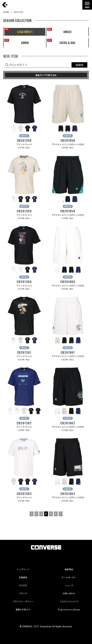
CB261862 (68, 423)
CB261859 (68, 211)
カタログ (23, 585)
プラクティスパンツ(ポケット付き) (68, 144)
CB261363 (24, 494)
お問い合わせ (69, 593)
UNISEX (67, 32)
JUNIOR (25, 43)
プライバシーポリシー (23, 601)
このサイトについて (69, 601)
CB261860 (68, 282)
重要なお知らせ (23, 609)
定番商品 (23, 577)
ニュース (69, 585)
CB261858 (68, 140)
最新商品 (69, 569)
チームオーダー (69, 577)
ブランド (23, 593)
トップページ (23, 569)
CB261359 (24, 211)
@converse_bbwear (69, 609)
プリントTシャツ (24, 144)
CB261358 (24, 140)
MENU (87, 6)
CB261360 (24, 282)
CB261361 (24, 352)
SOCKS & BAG (67, 43)
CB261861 (68, 352)
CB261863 (68, 494)
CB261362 (24, 423)
